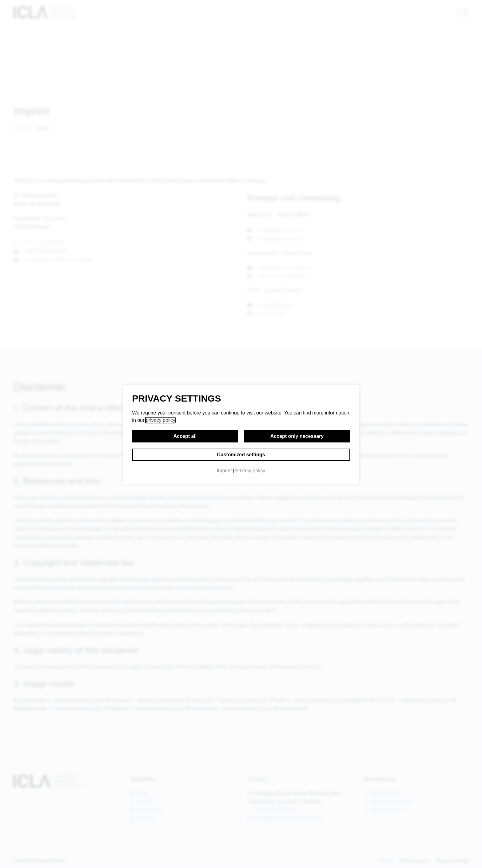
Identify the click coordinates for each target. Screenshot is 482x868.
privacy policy (160, 420)
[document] (241, 434)
